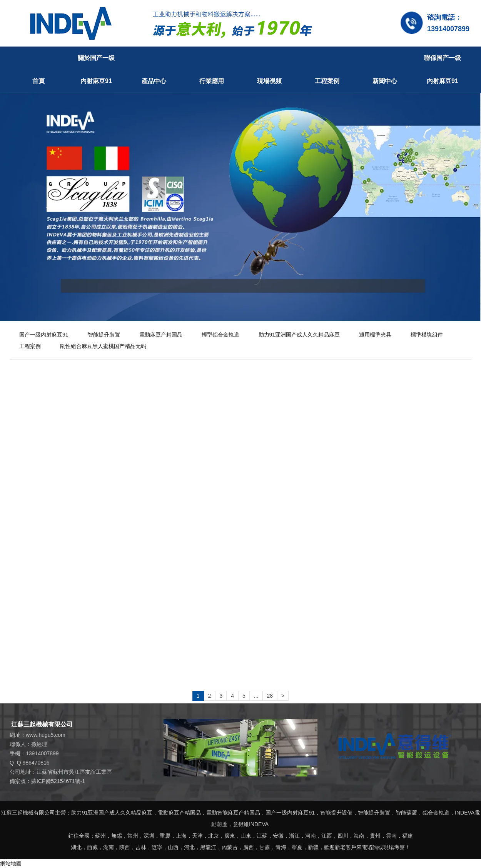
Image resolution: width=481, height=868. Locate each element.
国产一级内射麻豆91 (44, 335)
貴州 (375, 836)
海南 (359, 836)
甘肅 (265, 847)
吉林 (141, 847)
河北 (189, 847)
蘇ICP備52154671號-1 (58, 781)
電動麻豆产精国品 (161, 335)
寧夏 (297, 847)
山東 (246, 836)
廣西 (249, 847)
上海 (181, 836)
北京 (214, 836)
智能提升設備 (336, 813)
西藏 (92, 847)
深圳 (149, 836)
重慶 (165, 836)
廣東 (230, 836)
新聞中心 (385, 81)
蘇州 (100, 836)
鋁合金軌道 (436, 813)
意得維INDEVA (251, 824)
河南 (311, 836)
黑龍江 (208, 847)
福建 (408, 836)
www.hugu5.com (46, 735)
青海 (281, 847)
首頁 (38, 81)
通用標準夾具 (375, 335)
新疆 (313, 847)
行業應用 (212, 81)
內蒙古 (230, 847)
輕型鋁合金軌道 (220, 335)
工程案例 (327, 81)
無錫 (117, 836)
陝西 (125, 847)
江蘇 (262, 836)
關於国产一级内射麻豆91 (96, 69)
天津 (197, 836)
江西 (327, 836)
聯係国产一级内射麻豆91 (443, 69)
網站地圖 (11, 863)
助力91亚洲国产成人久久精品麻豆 (299, 335)
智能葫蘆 (406, 813)
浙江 (294, 836)
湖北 (76, 847)
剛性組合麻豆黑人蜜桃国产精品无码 (103, 346)
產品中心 (154, 81)
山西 (173, 847)
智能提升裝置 (104, 335)
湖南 (109, 847)
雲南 (391, 836)
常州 (133, 836)
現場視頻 (269, 81)
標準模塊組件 (427, 335)
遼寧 (157, 847)
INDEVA (465, 813)
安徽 (278, 836)
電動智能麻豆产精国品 (233, 813)
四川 (343, 836)
